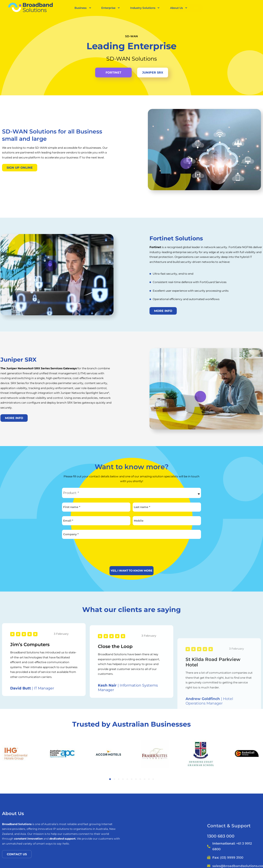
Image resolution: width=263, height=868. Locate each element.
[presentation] (131, 551)
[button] (110, 778)
